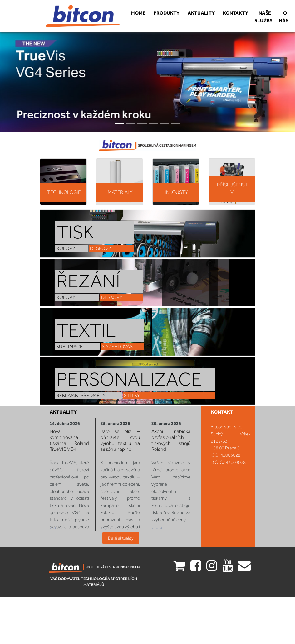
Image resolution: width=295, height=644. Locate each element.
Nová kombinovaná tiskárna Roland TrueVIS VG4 (72, 442)
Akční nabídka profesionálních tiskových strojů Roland (168, 442)
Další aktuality (121, 535)
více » (58, 525)
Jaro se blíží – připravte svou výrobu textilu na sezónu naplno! (120, 442)
